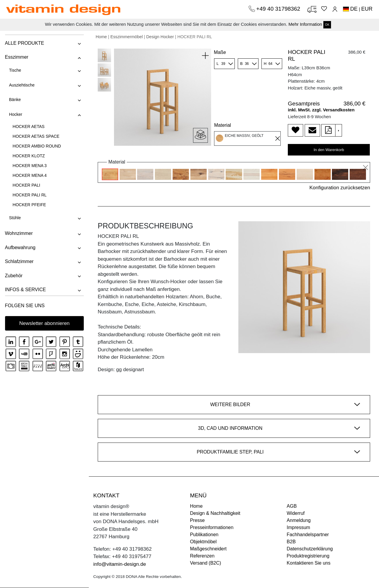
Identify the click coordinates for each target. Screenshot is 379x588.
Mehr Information (305, 24)
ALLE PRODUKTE (24, 43)
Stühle (15, 218)
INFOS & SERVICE (25, 290)
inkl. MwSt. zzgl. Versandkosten (321, 110)
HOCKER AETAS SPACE (36, 136)
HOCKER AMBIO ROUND (36, 146)
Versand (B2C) (206, 563)
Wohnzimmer (18, 233)
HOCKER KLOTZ (28, 156)
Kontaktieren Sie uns (309, 563)
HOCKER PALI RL (29, 195)
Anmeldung (299, 520)
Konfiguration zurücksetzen (340, 188)
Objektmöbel (203, 542)
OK (327, 25)
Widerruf (296, 513)
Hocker (15, 114)
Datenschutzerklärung (310, 549)
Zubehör (13, 276)
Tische (15, 70)
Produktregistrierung (308, 556)
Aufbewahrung (20, 247)
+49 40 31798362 (279, 9)
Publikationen (204, 535)
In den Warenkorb (329, 150)
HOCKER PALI (26, 185)
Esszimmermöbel (127, 37)
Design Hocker (160, 37)
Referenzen (202, 556)
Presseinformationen (212, 527)
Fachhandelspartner (308, 535)
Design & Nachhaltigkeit (215, 513)
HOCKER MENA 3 (29, 166)
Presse (197, 520)
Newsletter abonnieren (44, 323)
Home (101, 37)
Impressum (298, 527)
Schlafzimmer (19, 261)
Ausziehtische (21, 85)
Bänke (15, 100)
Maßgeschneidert (208, 549)
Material (223, 125)
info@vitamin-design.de (120, 564)
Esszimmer (16, 57)
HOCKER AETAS (28, 126)
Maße (220, 52)
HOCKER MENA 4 (29, 175)
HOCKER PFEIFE (29, 205)
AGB (292, 506)
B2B (291, 542)
